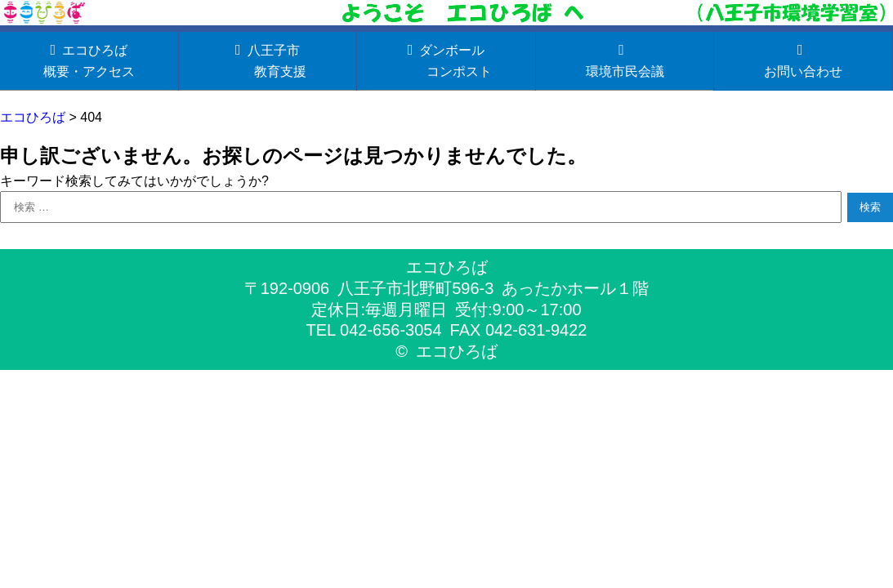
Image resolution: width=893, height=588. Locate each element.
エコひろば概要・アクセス (89, 60)
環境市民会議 (625, 60)
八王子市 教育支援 (267, 60)
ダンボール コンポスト (446, 60)
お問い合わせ (803, 60)
